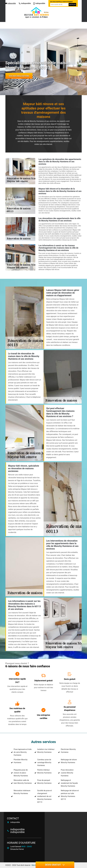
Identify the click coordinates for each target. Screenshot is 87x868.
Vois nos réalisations (19, 76)
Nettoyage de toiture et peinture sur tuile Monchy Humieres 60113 (70, 795)
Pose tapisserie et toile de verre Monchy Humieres (23, 752)
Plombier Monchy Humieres (21, 761)
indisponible (11, 3)
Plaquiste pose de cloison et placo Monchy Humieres (21, 773)
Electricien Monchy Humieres (68, 751)
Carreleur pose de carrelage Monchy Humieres (44, 762)
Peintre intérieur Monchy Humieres (44, 771)
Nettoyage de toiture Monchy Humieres (69, 761)
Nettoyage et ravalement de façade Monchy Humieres (69, 783)
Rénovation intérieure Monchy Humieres (22, 792)
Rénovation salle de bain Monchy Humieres (23, 782)
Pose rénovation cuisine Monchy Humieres (67, 773)
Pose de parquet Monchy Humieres (44, 782)
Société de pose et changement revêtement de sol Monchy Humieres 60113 (44, 796)
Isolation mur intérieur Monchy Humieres (46, 751)
